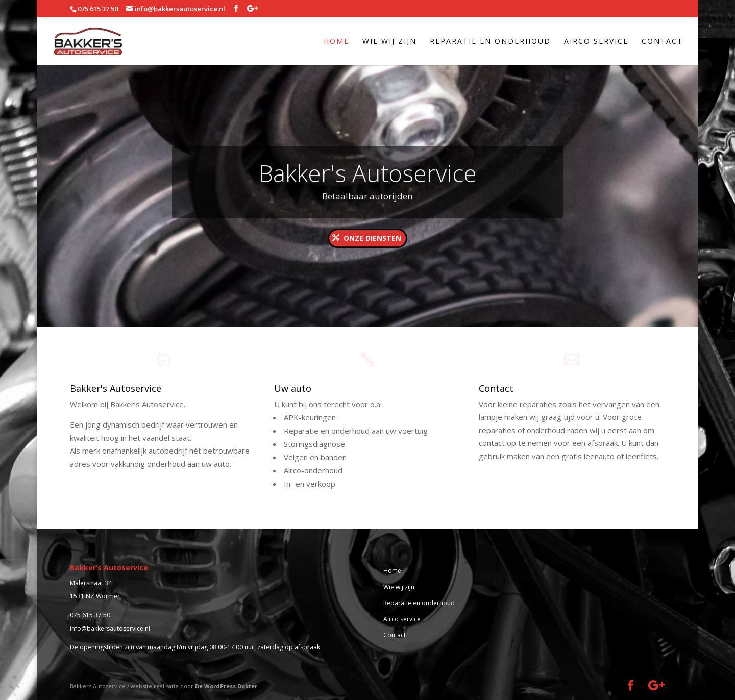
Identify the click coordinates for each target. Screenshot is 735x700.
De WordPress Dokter (226, 686)
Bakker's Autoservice (367, 183)
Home (336, 42)
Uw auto (293, 388)
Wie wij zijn (389, 42)
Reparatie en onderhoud (490, 42)
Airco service (596, 42)
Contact (662, 42)
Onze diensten (372, 247)
